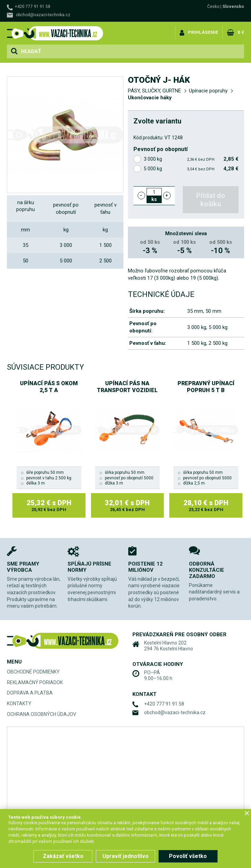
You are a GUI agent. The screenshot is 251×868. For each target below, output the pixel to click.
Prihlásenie (203, 32)
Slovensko (233, 7)
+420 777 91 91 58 (33, 7)
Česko (213, 7)
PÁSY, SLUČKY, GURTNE (154, 91)
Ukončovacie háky (150, 98)
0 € (241, 32)
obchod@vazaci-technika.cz (43, 15)
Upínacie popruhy (208, 91)
